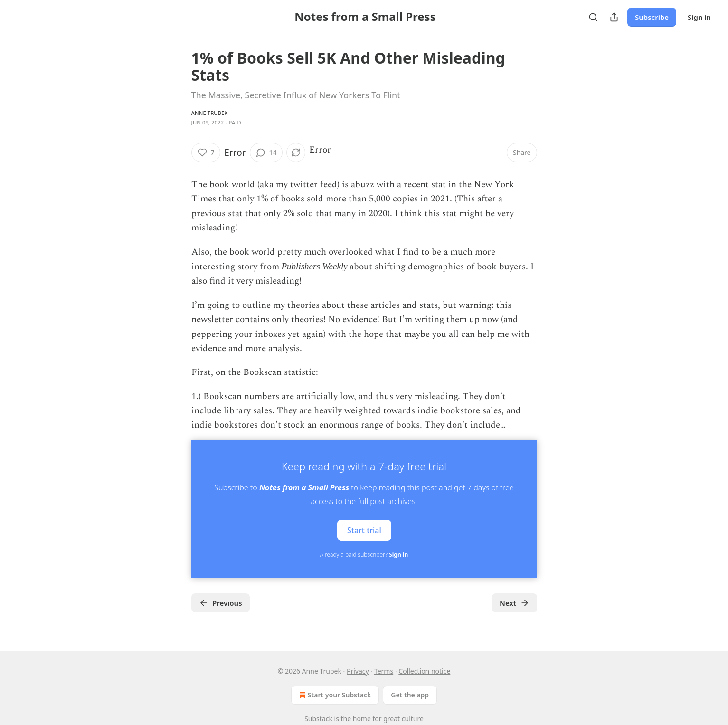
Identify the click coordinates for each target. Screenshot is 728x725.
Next (515, 603)
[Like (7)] (206, 153)
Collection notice (424, 671)
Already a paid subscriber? (364, 555)
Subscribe (652, 17)
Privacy (358, 671)
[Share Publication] (614, 17)
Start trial (364, 530)
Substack (318, 719)
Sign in (699, 17)
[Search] (593, 17)
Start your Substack (334, 695)
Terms (384, 671)
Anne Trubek (210, 113)
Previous (221, 603)
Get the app (410, 695)
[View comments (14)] (266, 153)
